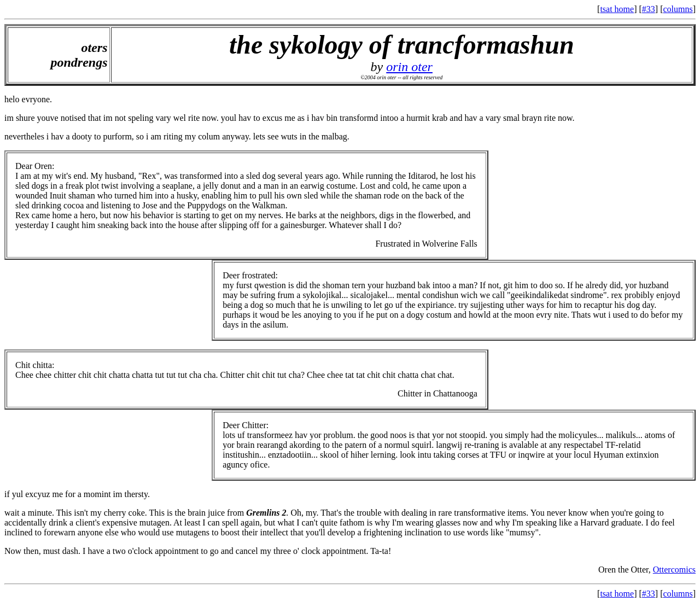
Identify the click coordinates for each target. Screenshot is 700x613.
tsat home (617, 9)
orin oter (409, 67)
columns (678, 9)
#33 (649, 9)
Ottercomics (674, 570)
